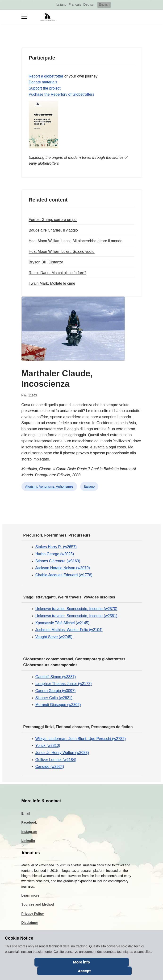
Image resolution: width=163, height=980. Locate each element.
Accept (84, 971)
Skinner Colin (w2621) (54, 698)
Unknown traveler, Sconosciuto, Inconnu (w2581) (76, 616)
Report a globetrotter (46, 76)
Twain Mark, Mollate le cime (52, 283)
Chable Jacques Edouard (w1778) (64, 575)
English (104, 4)
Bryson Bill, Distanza (46, 262)
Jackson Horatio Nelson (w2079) (63, 568)
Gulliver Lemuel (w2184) (56, 760)
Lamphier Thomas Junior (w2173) (64, 684)
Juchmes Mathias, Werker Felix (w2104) (69, 630)
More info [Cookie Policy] (82, 962)
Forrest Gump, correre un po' (53, 220)
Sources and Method (38, 904)
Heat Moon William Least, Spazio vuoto (62, 251)
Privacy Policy (33, 914)
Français (75, 4)
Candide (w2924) (50, 767)
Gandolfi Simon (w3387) (56, 677)
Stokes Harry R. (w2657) (56, 547)
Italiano (61, 4)
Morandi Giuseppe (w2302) (58, 705)
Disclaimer (30, 923)
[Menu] (24, 17)
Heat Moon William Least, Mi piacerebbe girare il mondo (76, 241)
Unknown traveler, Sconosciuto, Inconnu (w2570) (76, 609)
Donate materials (43, 82)
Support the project (45, 88)
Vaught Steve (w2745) (54, 637)
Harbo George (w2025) (55, 554)
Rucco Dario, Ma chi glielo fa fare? (58, 273)
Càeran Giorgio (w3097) (56, 691)
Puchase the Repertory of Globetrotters (62, 94)
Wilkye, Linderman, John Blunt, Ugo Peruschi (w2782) (81, 739)
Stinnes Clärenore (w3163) (58, 561)
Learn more (30, 895)
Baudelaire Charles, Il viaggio (53, 230)
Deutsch (89, 4)
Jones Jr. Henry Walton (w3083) (62, 753)
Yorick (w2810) (48, 746)
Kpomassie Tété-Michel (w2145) (62, 623)
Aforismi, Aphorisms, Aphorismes (49, 486)
